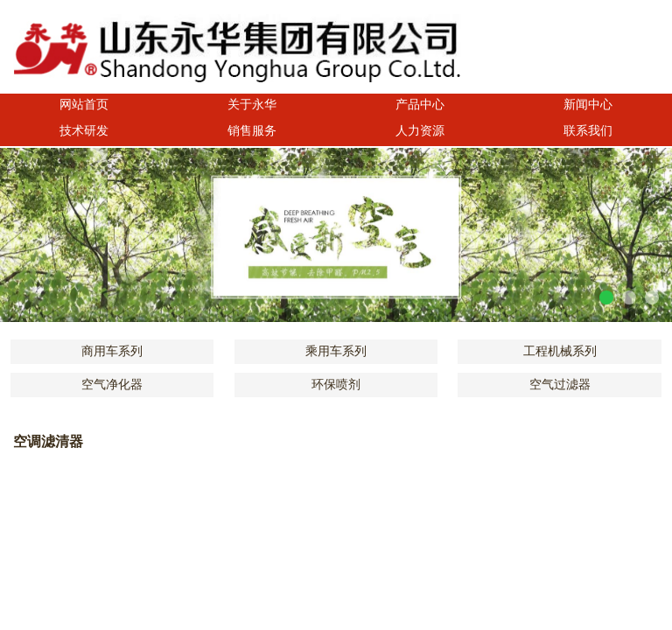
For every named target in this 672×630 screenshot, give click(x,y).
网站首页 (84, 105)
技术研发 (84, 131)
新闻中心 (588, 105)
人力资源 (420, 131)
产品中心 (420, 105)
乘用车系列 (336, 351)
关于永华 (252, 105)
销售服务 (252, 131)
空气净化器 (112, 385)
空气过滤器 (560, 385)
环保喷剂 (336, 385)
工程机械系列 (560, 351)
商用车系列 (112, 351)
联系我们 (588, 131)
